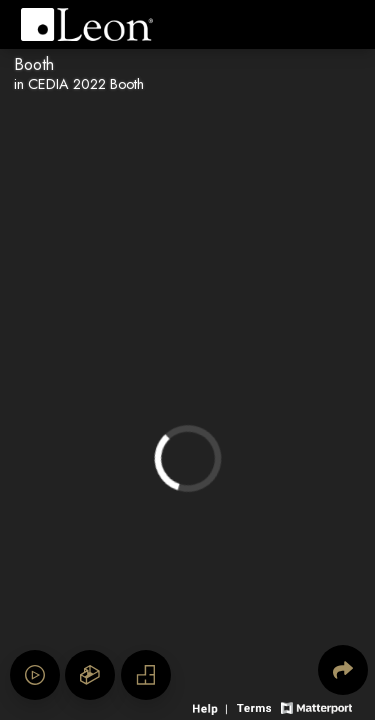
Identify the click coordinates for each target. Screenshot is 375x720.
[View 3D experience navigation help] (212, 706)
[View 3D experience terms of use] (256, 706)
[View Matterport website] (316, 706)
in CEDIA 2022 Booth (79, 84)
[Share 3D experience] (343, 670)
